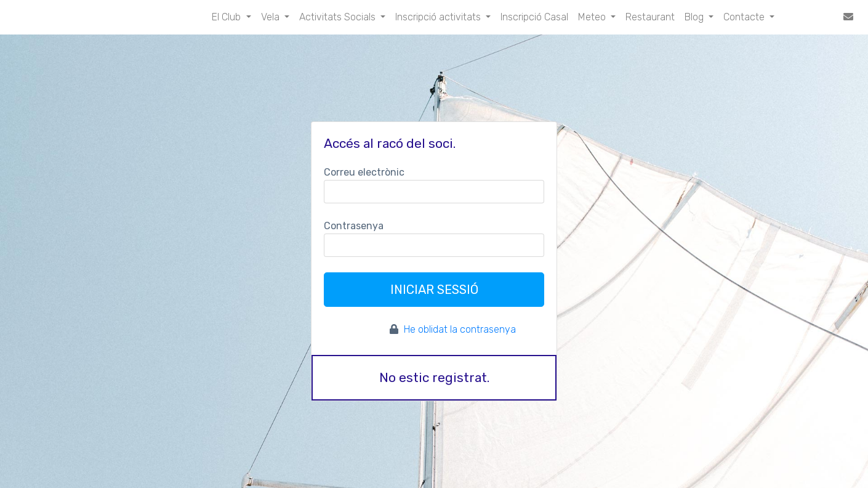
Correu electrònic (364, 172)
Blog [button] (695, 17)
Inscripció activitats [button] (439, 17)
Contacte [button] (745, 17)
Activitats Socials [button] (339, 17)
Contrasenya (354, 226)
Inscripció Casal (534, 17)
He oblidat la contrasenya (460, 329)
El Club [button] (227, 17)
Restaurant (650, 17)
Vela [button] (271, 17)
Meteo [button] (593, 17)
